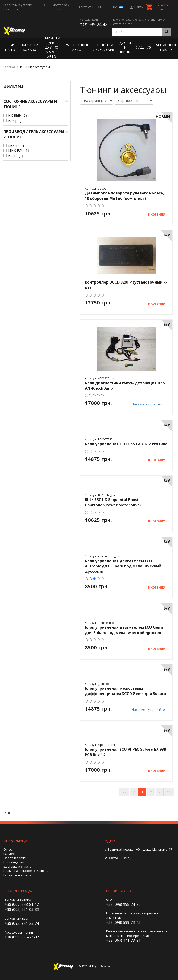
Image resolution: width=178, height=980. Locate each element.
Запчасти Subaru (30, 47)
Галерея (10, 854)
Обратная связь (15, 858)
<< (124, 792)
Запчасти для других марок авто (51, 47)
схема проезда (118, 858)
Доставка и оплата (61, 7)
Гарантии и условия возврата (18, 7)
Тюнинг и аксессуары (104, 47)
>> (169, 792)
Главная (10, 67)
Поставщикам (14, 862)
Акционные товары (166, 47)
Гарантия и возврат (18, 875)
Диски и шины (125, 47)
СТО (101, 7)
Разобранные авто (77, 47)
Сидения (143, 47)
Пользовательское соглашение (27, 871)
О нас (45, 7)
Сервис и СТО (10, 47)
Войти (137, 7)
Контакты (86, 7)
